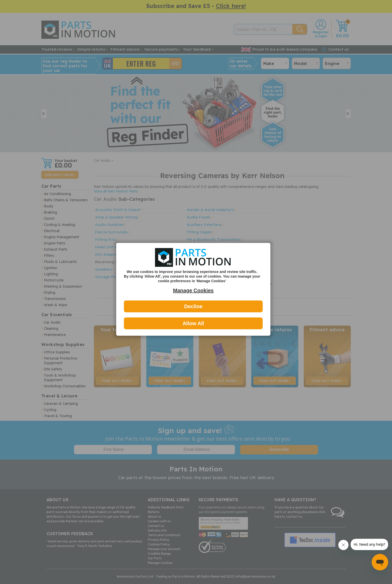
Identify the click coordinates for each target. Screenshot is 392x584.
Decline (193, 306)
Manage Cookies (193, 290)
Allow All (193, 323)
